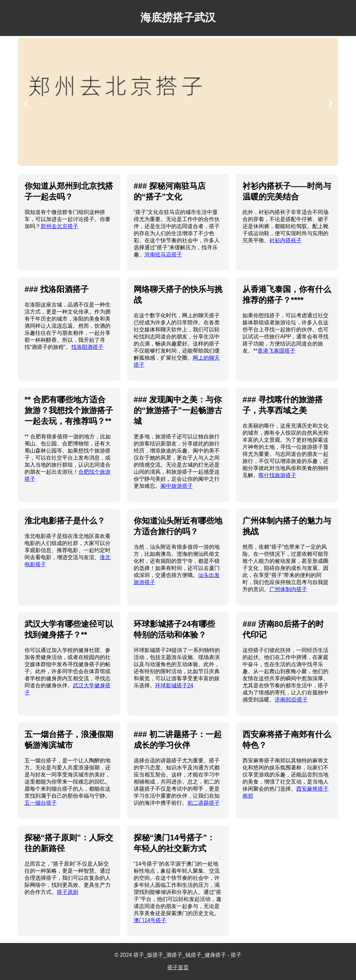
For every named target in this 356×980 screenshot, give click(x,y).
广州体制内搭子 (288, 589)
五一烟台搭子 (41, 803)
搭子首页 (178, 967)
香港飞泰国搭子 (276, 351)
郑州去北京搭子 (59, 226)
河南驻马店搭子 (163, 255)
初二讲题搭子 (204, 803)
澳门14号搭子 (150, 920)
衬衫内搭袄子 (285, 240)
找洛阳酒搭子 (87, 347)
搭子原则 (68, 892)
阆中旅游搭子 (177, 486)
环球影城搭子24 (174, 685)
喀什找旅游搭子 (277, 475)
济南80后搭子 (291, 700)
